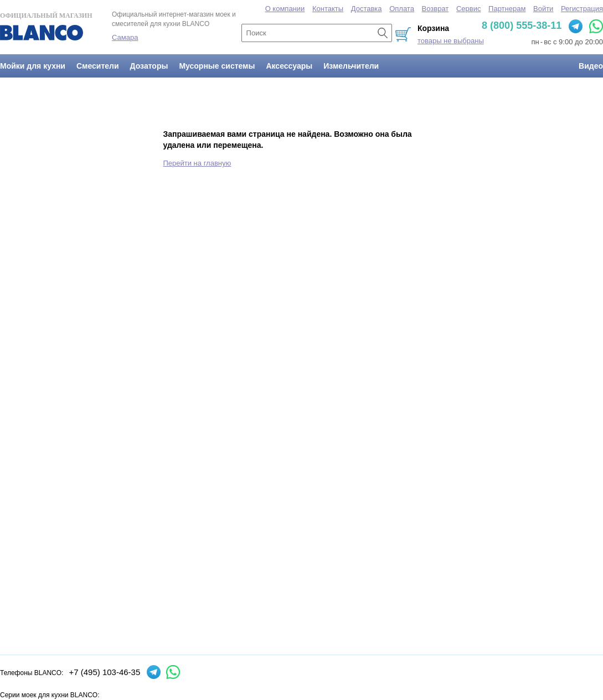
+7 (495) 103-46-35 (104, 672)
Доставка (367, 9)
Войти (543, 9)
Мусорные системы (217, 66)
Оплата (402, 9)
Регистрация (582, 9)
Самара (125, 37)
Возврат (436, 9)
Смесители (98, 66)
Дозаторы (149, 66)
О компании (285, 9)
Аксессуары (289, 66)
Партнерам (507, 9)
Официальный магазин (46, 26)
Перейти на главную (197, 163)
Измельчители (351, 66)
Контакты (328, 9)
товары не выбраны (451, 41)
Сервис (469, 9)
